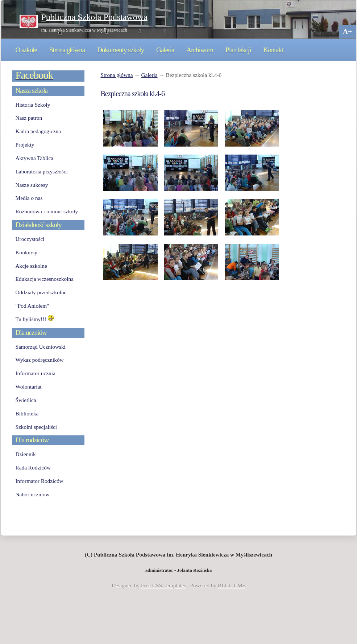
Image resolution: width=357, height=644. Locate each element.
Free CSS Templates (164, 585)
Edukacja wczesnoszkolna (45, 279)
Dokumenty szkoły (121, 50)
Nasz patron (29, 118)
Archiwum (200, 50)
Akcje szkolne (31, 266)
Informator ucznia (36, 373)
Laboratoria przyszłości (42, 171)
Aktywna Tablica (35, 158)
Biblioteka (27, 413)
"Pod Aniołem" (32, 306)
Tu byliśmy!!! (35, 319)
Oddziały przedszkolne (41, 292)
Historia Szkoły (33, 105)
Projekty (25, 145)
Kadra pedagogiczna (38, 131)
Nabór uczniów (33, 494)
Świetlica (26, 400)
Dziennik (26, 454)
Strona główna (67, 50)
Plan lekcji (238, 50)
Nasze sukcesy (32, 185)
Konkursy (26, 252)
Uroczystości (30, 239)
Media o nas (29, 198)
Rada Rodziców (33, 467)
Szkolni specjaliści (36, 427)
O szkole (26, 50)
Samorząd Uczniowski (41, 347)
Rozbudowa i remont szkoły (47, 211)
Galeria (165, 50)
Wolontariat (29, 387)
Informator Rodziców (40, 481)
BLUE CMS (232, 585)
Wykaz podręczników (40, 360)
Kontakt (273, 50)
